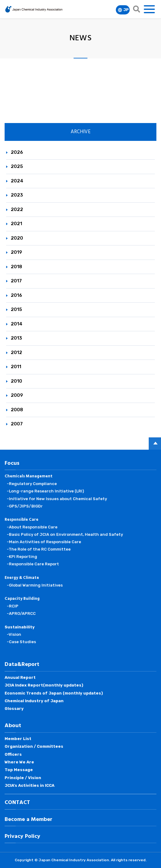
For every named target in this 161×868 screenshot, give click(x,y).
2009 (17, 395)
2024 (17, 181)
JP (126, 10)
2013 (16, 338)
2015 (16, 309)
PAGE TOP (155, 444)
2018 (16, 267)
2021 (16, 224)
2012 (16, 352)
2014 (17, 324)
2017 (16, 281)
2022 (17, 209)
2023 (17, 195)
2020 (17, 238)
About (13, 726)
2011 (16, 367)
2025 (17, 166)
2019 (16, 252)
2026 (17, 152)
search (136, 9)
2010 (16, 381)
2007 (17, 424)
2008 (17, 410)
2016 (16, 295)
